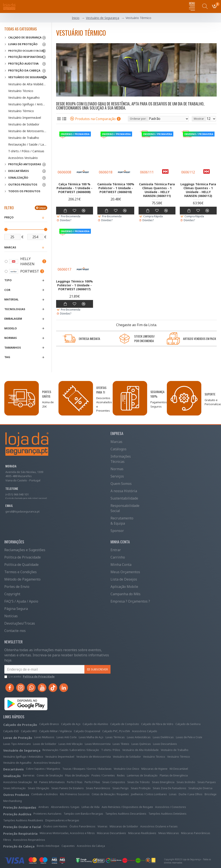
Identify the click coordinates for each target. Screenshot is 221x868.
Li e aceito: (30, 677)
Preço (9, 217)
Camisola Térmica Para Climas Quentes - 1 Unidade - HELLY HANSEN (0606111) (157, 190)
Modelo (11, 328)
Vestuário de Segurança (103, 18)
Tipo (8, 280)
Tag (7, 357)
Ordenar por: (138, 119)
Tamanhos (13, 348)
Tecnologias (15, 309)
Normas (11, 338)
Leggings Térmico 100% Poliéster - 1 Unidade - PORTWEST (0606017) (74, 285)
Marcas (10, 247)
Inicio (76, 18)
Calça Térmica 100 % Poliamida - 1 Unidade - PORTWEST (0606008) (74, 188)
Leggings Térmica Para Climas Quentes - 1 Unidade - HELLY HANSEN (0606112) (198, 190)
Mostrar (199, 119)
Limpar (42, 208)
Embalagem (13, 319)
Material (11, 299)
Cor (7, 290)
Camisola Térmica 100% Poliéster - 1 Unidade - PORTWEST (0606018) (116, 188)
